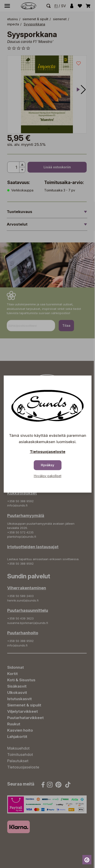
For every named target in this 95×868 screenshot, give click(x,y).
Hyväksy (47, 465)
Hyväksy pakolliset (48, 476)
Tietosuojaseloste (48, 452)
